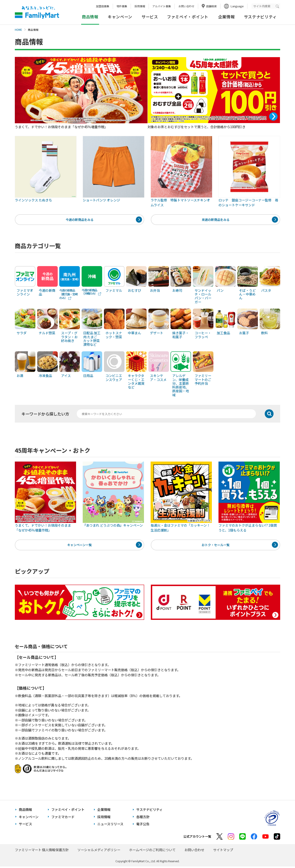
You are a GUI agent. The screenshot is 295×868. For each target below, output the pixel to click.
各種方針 (143, 818)
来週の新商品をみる (216, 220)
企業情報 (227, 17)
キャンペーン (120, 17)
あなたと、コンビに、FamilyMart (37, 12)
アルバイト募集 (162, 6)
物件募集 (122, 6)
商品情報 (25, 811)
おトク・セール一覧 (216, 546)
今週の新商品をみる (79, 220)
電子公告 (143, 826)
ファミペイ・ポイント (188, 17)
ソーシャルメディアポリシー (99, 851)
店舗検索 (211, 6)
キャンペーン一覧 (79, 546)
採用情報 (140, 6)
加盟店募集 (103, 6)
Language (237, 6)
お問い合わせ (186, 6)
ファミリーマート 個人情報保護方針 (42, 851)
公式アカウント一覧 (197, 838)
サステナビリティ (260, 17)
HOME (18, 30)
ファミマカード (63, 818)
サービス (150, 17)
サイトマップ (223, 851)
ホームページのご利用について (152, 851)
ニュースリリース (110, 826)
